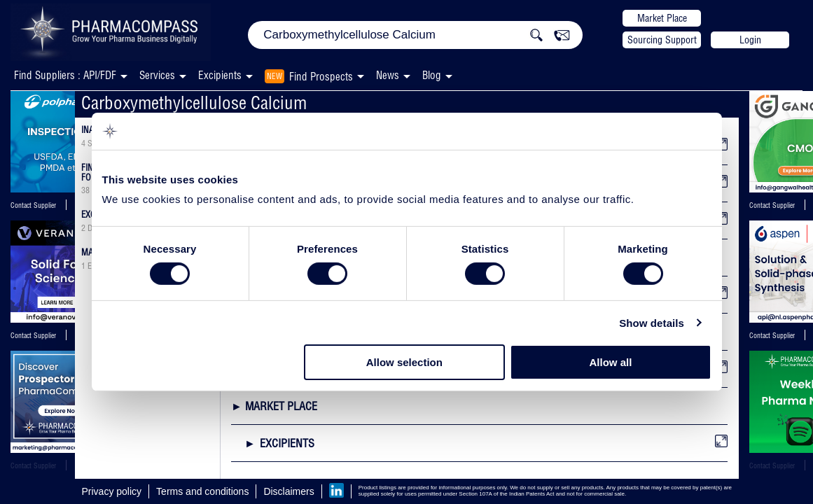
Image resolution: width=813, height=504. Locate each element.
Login (750, 40)
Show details (652, 323)
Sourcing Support (662, 40)
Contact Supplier (33, 205)
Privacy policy (112, 491)
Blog (432, 75)
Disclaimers (289, 491)
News (388, 75)
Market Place (662, 18)
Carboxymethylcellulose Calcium (194, 103)
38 (85, 190)
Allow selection (404, 362)
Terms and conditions (202, 491)
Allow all (611, 362)
